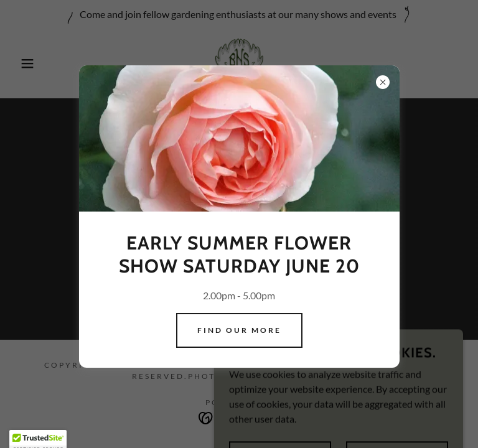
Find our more (239, 330)
